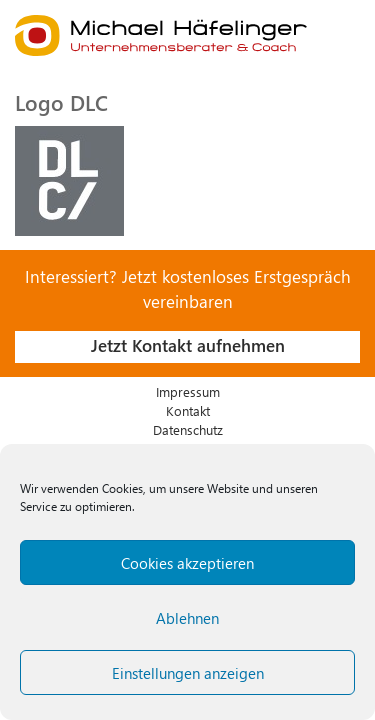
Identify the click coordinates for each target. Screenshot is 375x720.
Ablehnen (187, 618)
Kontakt (188, 410)
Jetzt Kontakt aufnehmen (188, 345)
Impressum (188, 391)
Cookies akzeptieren (187, 563)
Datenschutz (188, 429)
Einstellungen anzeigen (188, 673)
